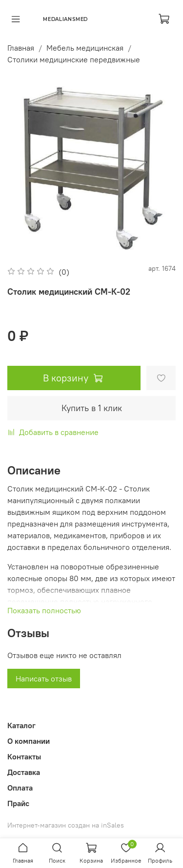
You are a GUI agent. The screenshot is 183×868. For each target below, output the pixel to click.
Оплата (20, 788)
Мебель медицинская (85, 48)
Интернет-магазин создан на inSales (66, 825)
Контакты (24, 756)
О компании (29, 741)
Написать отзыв (44, 679)
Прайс (18, 803)
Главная (21, 48)
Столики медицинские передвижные (74, 59)
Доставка (24, 772)
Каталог (21, 725)
